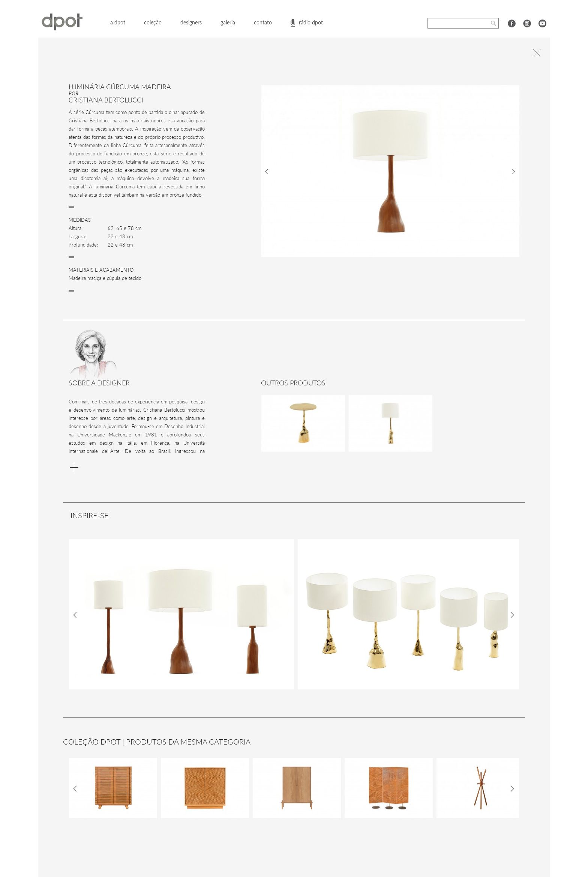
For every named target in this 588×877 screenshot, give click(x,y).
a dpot (118, 22)
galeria (228, 22)
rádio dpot (311, 22)
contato (263, 22)
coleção (153, 22)
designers (191, 22)
